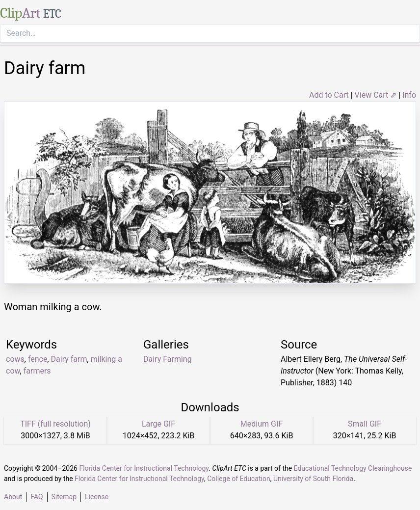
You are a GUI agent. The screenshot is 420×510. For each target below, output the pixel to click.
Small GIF (365, 424)
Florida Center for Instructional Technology (144, 468)
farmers (37, 371)
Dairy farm (69, 359)
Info (409, 95)
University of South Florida (313, 479)
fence (38, 359)
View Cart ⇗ (376, 95)
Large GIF (158, 424)
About (13, 497)
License (97, 497)
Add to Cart (329, 95)
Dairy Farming (168, 359)
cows (15, 359)
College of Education (239, 479)
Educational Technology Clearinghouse (353, 468)
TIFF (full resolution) (55, 424)
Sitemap (64, 497)
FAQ (37, 497)
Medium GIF (262, 424)
